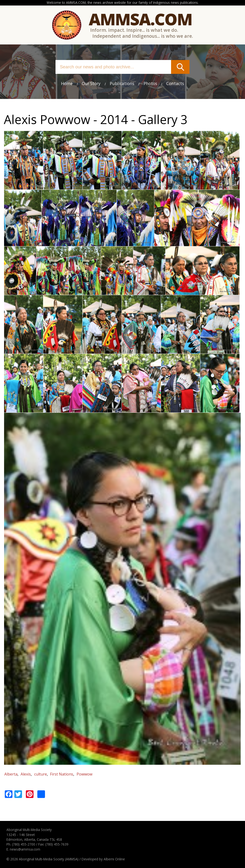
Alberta (11, 774)
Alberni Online (114, 859)
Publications (122, 84)
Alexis (26, 774)
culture (41, 774)
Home (67, 84)
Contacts (175, 84)
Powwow (84, 774)
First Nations (62, 774)
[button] (24, 187)
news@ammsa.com (25, 849)
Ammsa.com (140, 19)
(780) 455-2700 (24, 844)
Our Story (91, 84)
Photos (150, 84)
